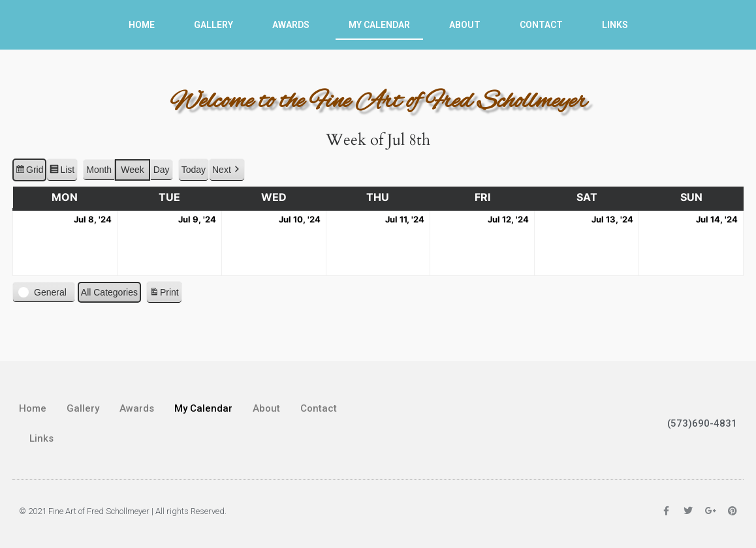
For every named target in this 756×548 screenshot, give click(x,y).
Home (142, 25)
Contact (541, 25)
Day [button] (162, 170)
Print (164, 294)
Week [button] (133, 170)
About (465, 25)
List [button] (62, 172)
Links (615, 25)
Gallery (213, 25)
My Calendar (379, 25)
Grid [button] (29, 172)
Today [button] (194, 170)
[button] (227, 170)
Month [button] (99, 170)
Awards (291, 25)
